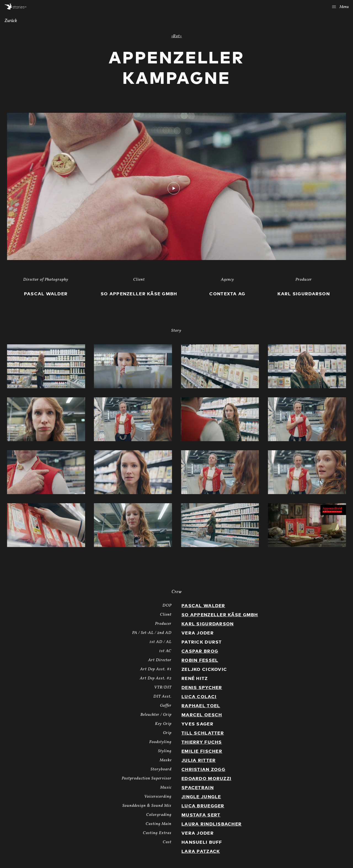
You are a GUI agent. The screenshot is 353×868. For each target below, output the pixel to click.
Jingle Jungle (201, 797)
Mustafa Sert (201, 815)
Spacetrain (198, 788)
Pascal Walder (203, 606)
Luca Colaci (199, 697)
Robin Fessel (200, 660)
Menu (340, 7)
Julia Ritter (199, 760)
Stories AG (16, 6)
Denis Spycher (202, 688)
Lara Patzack (201, 851)
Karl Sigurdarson (208, 624)
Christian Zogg (203, 770)
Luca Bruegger (203, 806)
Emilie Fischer (202, 751)
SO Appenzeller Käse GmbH (220, 615)
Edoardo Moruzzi (206, 779)
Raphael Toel (201, 706)
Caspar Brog (200, 651)
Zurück (11, 21)
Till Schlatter (203, 733)
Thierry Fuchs (202, 742)
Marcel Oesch (202, 715)
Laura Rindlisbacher (212, 824)
